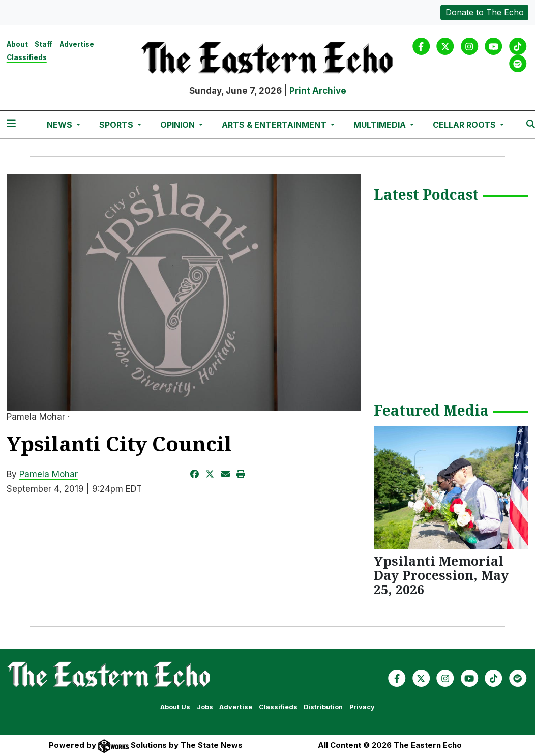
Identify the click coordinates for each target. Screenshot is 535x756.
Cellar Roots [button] (465, 125)
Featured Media (431, 411)
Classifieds (27, 57)
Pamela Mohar (49, 474)
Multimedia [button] (381, 125)
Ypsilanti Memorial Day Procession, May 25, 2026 (441, 575)
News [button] (61, 125)
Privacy (362, 707)
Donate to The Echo (485, 12)
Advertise (77, 44)
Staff (43, 44)
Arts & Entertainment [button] (275, 125)
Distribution (323, 707)
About (17, 44)
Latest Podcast (426, 195)
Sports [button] (117, 125)
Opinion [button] (179, 125)
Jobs (205, 707)
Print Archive (318, 91)
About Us (175, 707)
